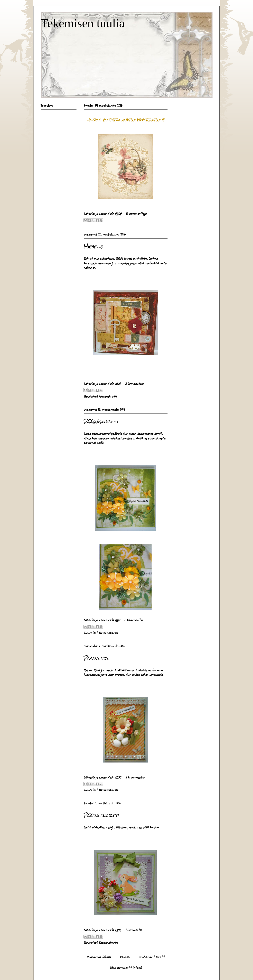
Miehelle (93, 246)
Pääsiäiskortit (108, 633)
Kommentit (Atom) (129, 968)
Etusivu (125, 957)
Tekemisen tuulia (83, 23)
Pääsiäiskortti (102, 815)
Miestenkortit (108, 397)
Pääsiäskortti (101, 422)
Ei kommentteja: (136, 214)
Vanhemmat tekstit (152, 957)
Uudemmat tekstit (99, 957)
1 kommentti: (134, 930)
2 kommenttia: (134, 384)
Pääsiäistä (96, 658)
